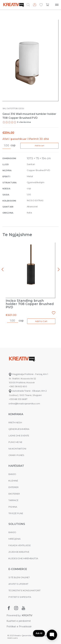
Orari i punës (16, 455)
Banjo (12, 474)
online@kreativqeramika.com (24, 404)
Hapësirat (16, 466)
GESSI (21, 108)
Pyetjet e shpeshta (20, 597)
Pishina (13, 507)
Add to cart (40, 146)
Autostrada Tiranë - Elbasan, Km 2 (28, 391)
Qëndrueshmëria (19, 429)
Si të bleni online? (19, 577)
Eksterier (14, 494)
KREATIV (27, 615)
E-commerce (18, 569)
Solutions (17, 524)
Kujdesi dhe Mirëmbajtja (23, 558)
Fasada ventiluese (20, 545)
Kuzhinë (13, 481)
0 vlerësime (24, 122)
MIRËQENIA (14, 539)
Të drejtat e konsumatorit (24, 590)
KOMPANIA (16, 414)
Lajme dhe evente (19, 436)
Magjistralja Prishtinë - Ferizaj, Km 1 (28, 374)
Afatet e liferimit (18, 584)
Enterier (14, 487)
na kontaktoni (17, 449)
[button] (41, 5)
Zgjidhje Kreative (19, 552)
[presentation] (2, 270)
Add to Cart (41, 321)
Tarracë (13, 500)
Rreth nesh (15, 422)
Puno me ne (15, 442)
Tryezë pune (16, 513)
